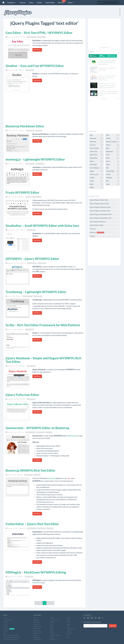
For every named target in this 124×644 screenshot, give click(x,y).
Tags (102, 56)
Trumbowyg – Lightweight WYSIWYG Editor (36, 292)
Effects (96, 161)
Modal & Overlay (113, 142)
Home (5, 618)
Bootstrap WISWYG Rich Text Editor (31, 470)
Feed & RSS (96, 165)
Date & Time (96, 155)
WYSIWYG (36, 583)
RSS (4, 633)
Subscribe (113, 626)
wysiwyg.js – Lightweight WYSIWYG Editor (35, 159)
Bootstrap (39, 131)
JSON (96, 181)
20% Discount (100, 233)
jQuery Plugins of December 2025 (104, 214)
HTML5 (28, 197)
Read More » (37, 50)
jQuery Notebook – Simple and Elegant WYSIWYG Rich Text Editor (43, 360)
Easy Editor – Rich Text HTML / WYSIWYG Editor (39, 33)
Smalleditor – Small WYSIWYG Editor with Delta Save (42, 226)
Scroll (113, 155)
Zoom (113, 184)
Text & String (42, 37)
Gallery (96, 171)
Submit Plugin (50, 3)
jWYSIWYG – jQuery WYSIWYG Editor (32, 259)
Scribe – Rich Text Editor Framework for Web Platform (43, 325)
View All (110, 99)
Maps (96, 184)
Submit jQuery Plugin (104, 225)
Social (113, 161)
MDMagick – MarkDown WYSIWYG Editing (36, 572)
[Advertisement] (44, 109)
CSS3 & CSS (96, 152)
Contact (104, 236)
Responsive (113, 152)
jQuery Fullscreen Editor (22, 395)
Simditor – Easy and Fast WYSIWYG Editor (35, 66)
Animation (96, 138)
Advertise (62, 2)
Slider (113, 158)
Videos (31, 3)
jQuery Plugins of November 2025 (104, 218)
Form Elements (32, 37)
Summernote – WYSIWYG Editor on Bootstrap (37, 428)
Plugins (93, 56)
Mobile (113, 138)
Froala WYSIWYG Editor (22, 192)
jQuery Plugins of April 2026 (104, 200)
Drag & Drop (96, 158)
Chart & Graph (96, 148)
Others (113, 145)
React (113, 148)
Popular (39, 3)
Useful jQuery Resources (104, 222)
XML (113, 181)
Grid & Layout (96, 174)
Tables (113, 165)
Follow (71, 3)
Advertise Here (104, 47)
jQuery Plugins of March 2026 (104, 204)
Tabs (113, 168)
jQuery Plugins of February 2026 (104, 207)
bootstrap (52, 478)
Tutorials (23, 3)
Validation (113, 178)
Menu (113, 135)
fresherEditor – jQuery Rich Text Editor (32, 524)
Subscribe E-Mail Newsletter (12, 637)
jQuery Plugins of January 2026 (104, 211)
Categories (12, 3)
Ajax (96, 135)
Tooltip (113, 174)
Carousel (96, 145)
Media (96, 188)
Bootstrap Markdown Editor (25, 126)
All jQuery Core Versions (11, 639)
